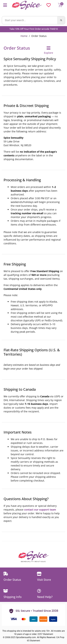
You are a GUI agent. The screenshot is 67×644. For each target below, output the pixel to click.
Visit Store (44, 580)
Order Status (12, 580)
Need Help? (45, 597)
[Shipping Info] (6, 591)
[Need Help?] (39, 591)
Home (24, 36)
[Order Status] (6, 574)
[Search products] (30, 20)
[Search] (61, 20)
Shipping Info (13, 597)
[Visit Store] (39, 574)
